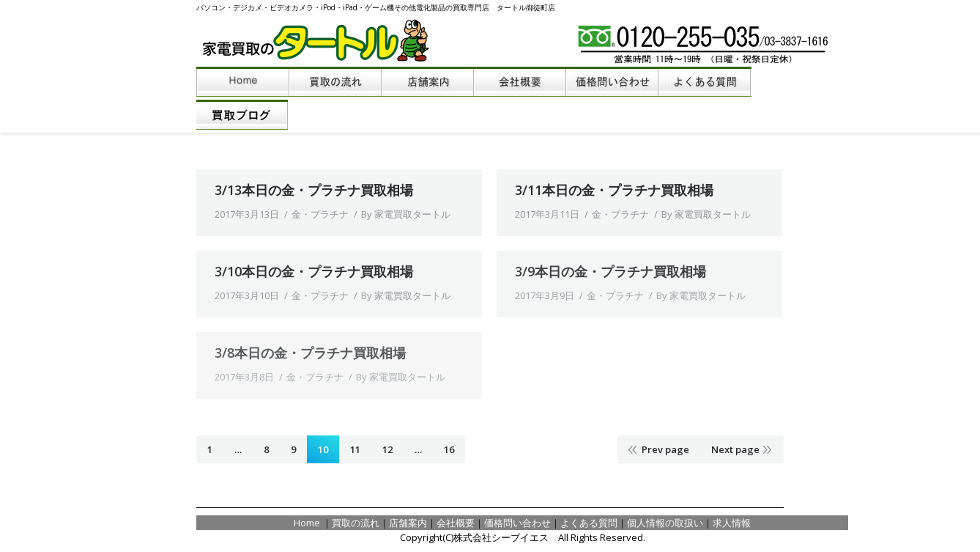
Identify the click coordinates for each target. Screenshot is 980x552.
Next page (735, 449)
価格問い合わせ (517, 523)
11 (355, 449)
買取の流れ (356, 523)
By (406, 214)
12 (387, 449)
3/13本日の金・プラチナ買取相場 (314, 190)
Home (308, 523)
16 (449, 449)
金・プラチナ (320, 214)
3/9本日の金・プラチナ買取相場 (610, 271)
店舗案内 (408, 523)
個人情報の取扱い (665, 523)
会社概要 (456, 523)
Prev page (665, 449)
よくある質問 (589, 523)
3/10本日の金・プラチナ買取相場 (314, 271)
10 (323, 449)
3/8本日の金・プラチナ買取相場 (310, 353)
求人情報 (732, 523)
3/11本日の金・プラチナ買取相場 (614, 190)
